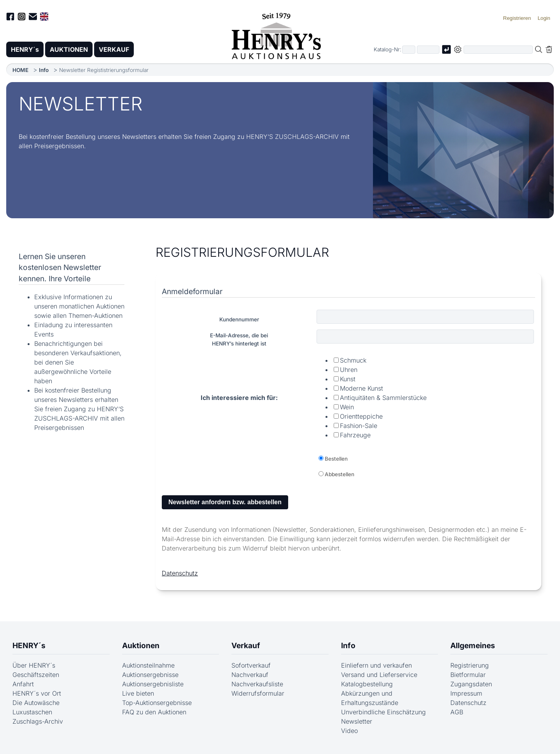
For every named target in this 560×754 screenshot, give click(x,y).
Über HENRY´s (34, 665)
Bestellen (336, 459)
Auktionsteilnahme (148, 665)
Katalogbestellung (367, 684)
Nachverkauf (250, 675)
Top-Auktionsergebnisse (157, 703)
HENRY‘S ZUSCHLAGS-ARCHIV (292, 137)
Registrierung (470, 665)
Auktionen (141, 645)
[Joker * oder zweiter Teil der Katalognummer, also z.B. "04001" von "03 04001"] (428, 50)
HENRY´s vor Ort (37, 693)
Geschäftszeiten (36, 675)
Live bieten (138, 693)
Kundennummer (239, 319)
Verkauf (246, 645)
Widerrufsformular (258, 693)
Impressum (466, 693)
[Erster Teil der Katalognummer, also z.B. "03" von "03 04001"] (409, 50)
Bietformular (468, 675)
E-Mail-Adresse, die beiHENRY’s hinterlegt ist (239, 339)
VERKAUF (114, 49)
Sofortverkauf (251, 665)
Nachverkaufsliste (257, 684)
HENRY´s (25, 49)
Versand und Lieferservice (379, 675)
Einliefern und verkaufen (376, 665)
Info (44, 70)
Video (349, 731)
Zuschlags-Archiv (38, 721)
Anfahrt (23, 684)
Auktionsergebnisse (150, 675)
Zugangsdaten (471, 684)
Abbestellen (339, 474)
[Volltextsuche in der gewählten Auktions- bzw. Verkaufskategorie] (498, 50)
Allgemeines (473, 645)
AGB (457, 712)
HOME (20, 70)
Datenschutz (180, 573)
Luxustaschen (32, 712)
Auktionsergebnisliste (153, 684)
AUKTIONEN (69, 49)
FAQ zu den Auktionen (154, 712)
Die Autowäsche (36, 703)
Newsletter (357, 721)
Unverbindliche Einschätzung (383, 712)
